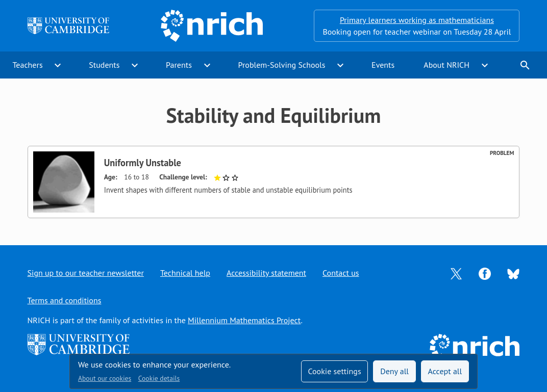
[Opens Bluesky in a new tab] (513, 273)
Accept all (445, 371)
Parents (179, 65)
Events (383, 65)
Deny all (394, 371)
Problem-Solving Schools (282, 65)
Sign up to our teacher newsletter (86, 273)
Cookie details (159, 378)
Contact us (341, 273)
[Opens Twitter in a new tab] (456, 273)
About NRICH (446, 65)
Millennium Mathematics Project (244, 320)
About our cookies (105, 378)
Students (104, 65)
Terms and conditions (65, 300)
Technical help (185, 273)
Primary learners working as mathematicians (417, 20)
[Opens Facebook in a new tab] (485, 273)
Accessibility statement (266, 273)
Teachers (28, 65)
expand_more (58, 65)
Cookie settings (334, 371)
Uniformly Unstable (143, 163)
